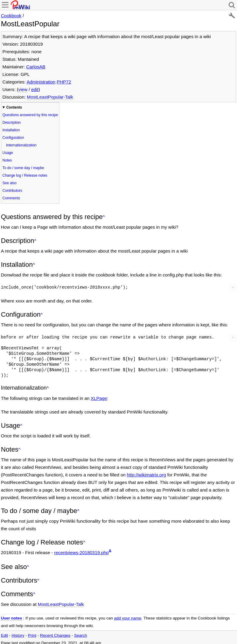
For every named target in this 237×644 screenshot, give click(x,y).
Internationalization (21, 145)
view (23, 89)
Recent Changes (55, 635)
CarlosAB (36, 67)
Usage (8, 153)
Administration (41, 82)
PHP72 (64, 82)
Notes (7, 160)
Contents (14, 107)
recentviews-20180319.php (81, 552)
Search (81, 635)
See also (10, 183)
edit (35, 89)
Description (12, 123)
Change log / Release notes (25, 175)
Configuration (13, 138)
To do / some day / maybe (23, 168)
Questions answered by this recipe (30, 115)
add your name (128, 618)
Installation (11, 130)
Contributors (12, 191)
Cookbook (11, 16)
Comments (11, 198)
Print (32, 635)
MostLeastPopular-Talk (50, 97)
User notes (12, 618)
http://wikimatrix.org (146, 475)
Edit (4, 635)
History (18, 635)
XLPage (99, 398)
